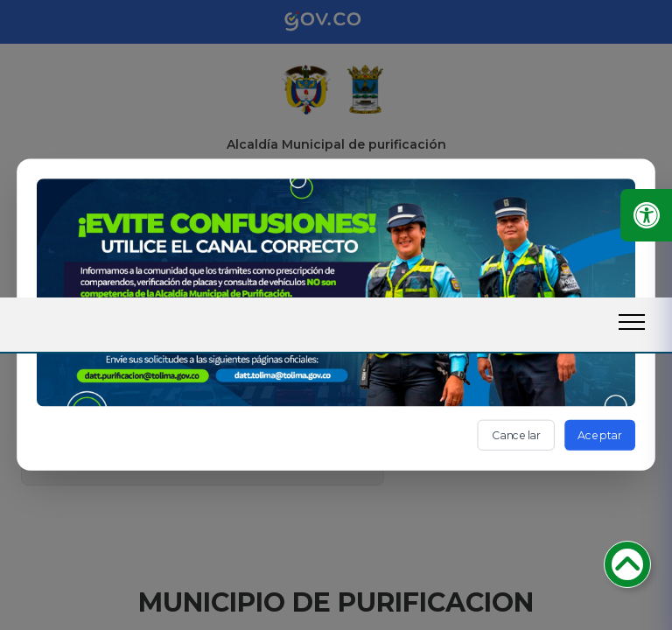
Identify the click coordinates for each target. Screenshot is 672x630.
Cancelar (516, 434)
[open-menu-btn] (632, 322)
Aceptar (599, 434)
